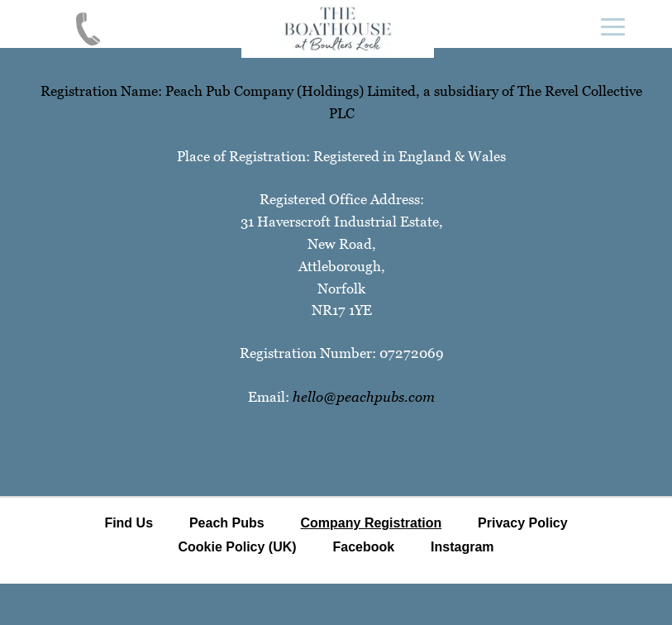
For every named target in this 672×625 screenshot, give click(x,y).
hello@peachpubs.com (364, 397)
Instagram (462, 547)
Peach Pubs (227, 523)
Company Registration (372, 523)
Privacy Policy (523, 523)
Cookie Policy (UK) (237, 547)
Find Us (129, 523)
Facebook (363, 547)
